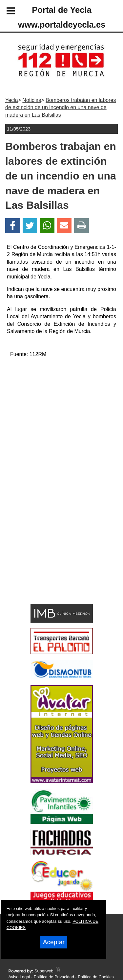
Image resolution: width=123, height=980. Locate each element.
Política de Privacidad (54, 977)
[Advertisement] (52, 554)
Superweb (44, 971)
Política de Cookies (96, 977)
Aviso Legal (19, 977)
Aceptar (54, 942)
